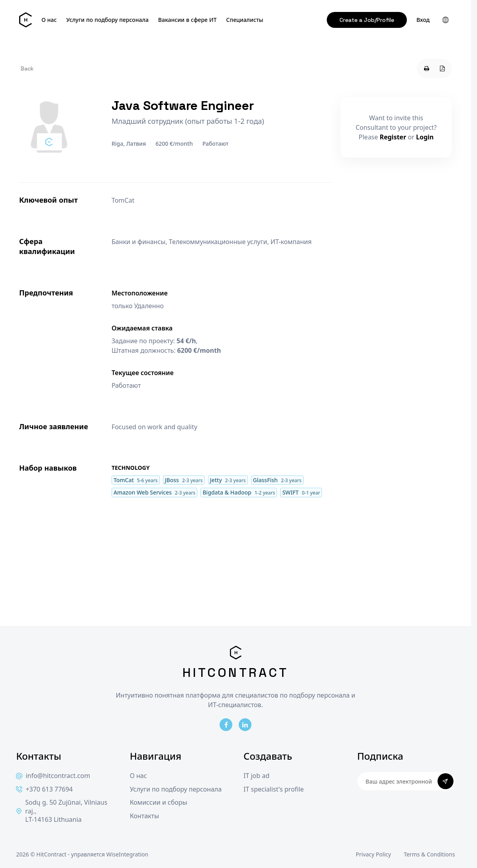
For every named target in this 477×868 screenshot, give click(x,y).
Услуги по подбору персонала (107, 20)
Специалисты (245, 20)
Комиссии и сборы (159, 803)
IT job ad (256, 776)
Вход (423, 20)
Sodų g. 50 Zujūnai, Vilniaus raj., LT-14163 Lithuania (62, 811)
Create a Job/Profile (367, 20)
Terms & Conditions (429, 854)
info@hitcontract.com (53, 776)
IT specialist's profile (274, 789)
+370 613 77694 (44, 789)
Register (393, 137)
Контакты (144, 816)
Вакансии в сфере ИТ (187, 20)
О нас (49, 20)
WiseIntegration (127, 854)
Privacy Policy (373, 854)
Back (27, 68)
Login (425, 137)
